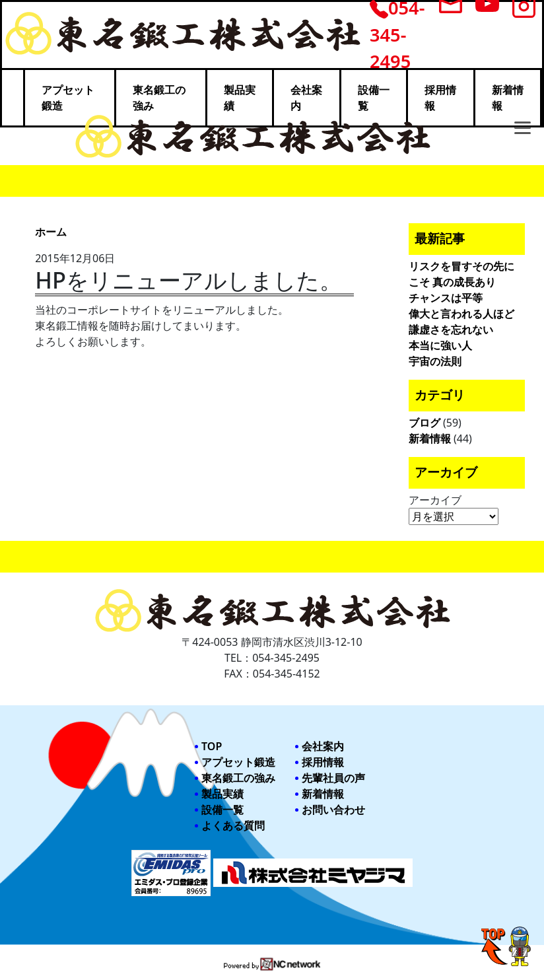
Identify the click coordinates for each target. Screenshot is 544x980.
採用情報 (323, 762)
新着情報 (430, 438)
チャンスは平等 (446, 298)
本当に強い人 (440, 345)
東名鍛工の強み (238, 778)
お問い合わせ (333, 810)
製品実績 (222, 794)
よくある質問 (233, 825)
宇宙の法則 (435, 361)
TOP (212, 746)
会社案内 (323, 746)
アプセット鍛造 (238, 762)
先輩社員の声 (333, 778)
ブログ (425, 423)
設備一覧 (222, 810)
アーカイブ (435, 500)
